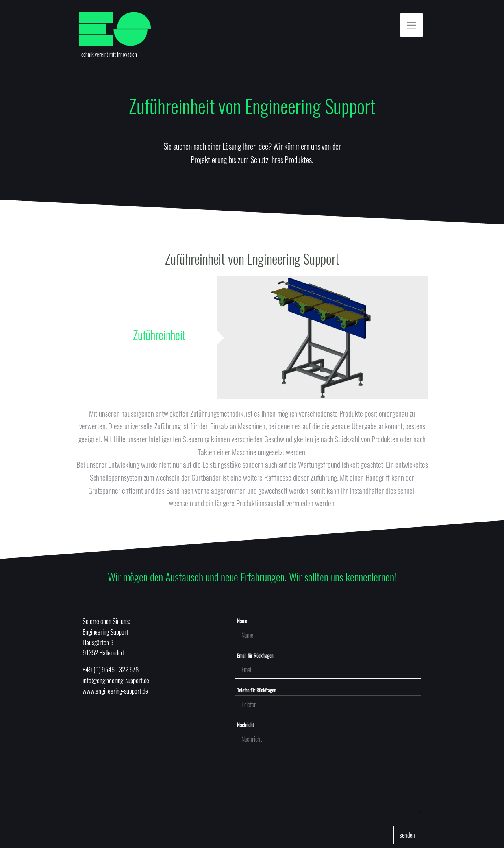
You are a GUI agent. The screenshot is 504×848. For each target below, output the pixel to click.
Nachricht (246, 725)
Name (242, 621)
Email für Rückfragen (255, 656)
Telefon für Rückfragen (257, 690)
